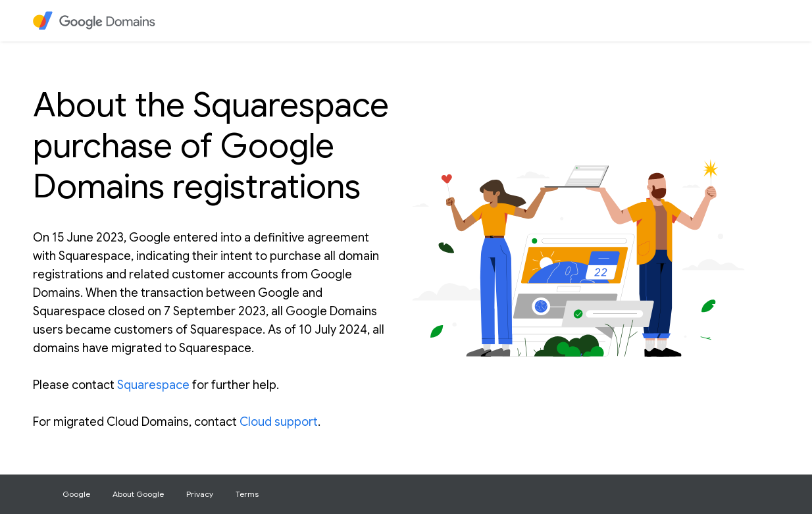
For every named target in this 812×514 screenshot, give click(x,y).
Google (76, 494)
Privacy (200, 494)
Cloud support (279, 422)
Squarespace (153, 385)
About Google (138, 494)
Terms (247, 494)
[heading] (102, 21)
